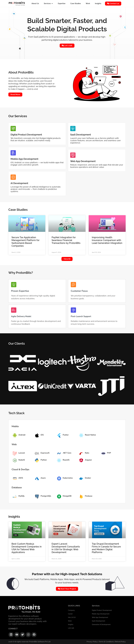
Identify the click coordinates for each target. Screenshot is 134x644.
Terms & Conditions (106, 642)
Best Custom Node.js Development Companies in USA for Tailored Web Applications (27, 548)
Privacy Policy (92, 642)
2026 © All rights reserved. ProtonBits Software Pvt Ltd (29, 642)
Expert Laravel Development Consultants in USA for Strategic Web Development (66, 548)
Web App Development (83, 161)
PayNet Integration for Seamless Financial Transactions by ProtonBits (66, 240)
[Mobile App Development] (13, 153)
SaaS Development (81, 135)
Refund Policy (120, 642)
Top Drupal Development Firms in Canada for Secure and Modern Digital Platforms (106, 548)
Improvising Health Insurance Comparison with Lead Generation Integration (107, 240)
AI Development (19, 183)
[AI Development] (13, 177)
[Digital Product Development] (13, 129)
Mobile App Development (24, 159)
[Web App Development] (73, 155)
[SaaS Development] (73, 129)
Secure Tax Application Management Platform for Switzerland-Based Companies (25, 242)
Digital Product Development (26, 135)
